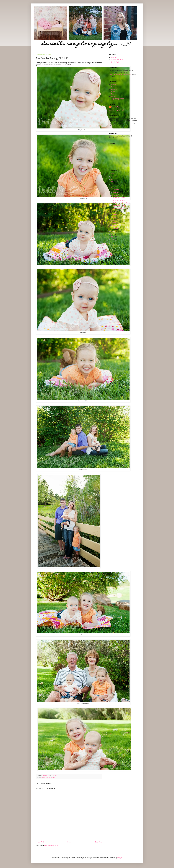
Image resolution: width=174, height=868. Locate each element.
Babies (113, 92)
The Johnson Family (119, 200)
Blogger (120, 858)
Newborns (114, 89)
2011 (113, 234)
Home (69, 842)
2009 (113, 240)
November (116, 193)
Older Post (98, 842)
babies (43, 777)
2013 (113, 187)
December (116, 190)
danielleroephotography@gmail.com (120, 74)
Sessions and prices (117, 60)
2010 (113, 237)
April (114, 223)
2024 (113, 174)
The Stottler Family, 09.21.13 (121, 208)
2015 (113, 182)
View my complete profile (117, 110)
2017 (113, 177)
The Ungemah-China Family (121, 203)
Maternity (114, 96)
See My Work (115, 62)
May (114, 220)
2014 (113, 185)
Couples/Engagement (117, 99)
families (53, 777)
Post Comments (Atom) (52, 845)
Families (113, 84)
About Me (114, 57)
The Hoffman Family (119, 206)
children (48, 777)
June (115, 217)
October (116, 195)
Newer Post (40, 842)
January (116, 228)
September (117, 212)
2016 (113, 179)
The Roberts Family (119, 198)
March (115, 225)
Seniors (113, 87)
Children (113, 94)
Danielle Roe (116, 107)
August (115, 215)
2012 (113, 232)
